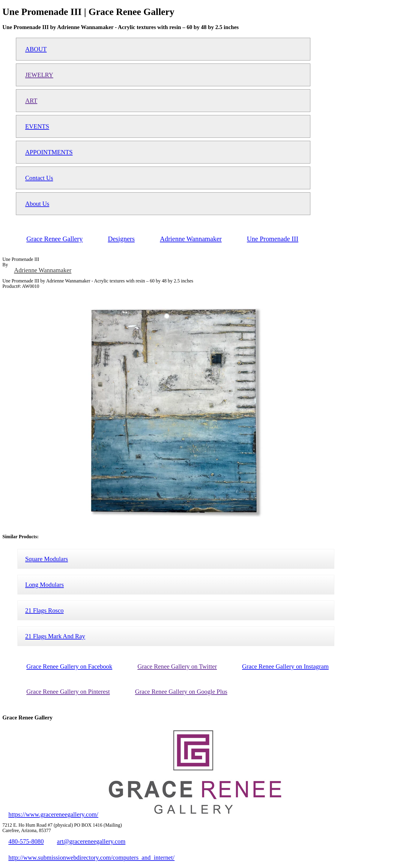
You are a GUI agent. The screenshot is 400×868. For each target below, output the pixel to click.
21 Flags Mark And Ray (55, 636)
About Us (37, 204)
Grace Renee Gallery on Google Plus (181, 691)
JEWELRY (39, 75)
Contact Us (39, 178)
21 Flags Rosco (44, 610)
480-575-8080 (26, 841)
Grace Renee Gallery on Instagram (285, 666)
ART (31, 100)
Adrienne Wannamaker (43, 270)
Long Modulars (45, 585)
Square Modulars (47, 559)
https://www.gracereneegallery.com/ (53, 814)
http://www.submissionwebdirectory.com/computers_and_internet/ (91, 857)
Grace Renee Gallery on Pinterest (68, 691)
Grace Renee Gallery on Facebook (69, 666)
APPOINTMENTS (49, 152)
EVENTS (37, 126)
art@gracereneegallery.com (91, 841)
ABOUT (36, 49)
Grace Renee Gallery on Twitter (177, 666)
